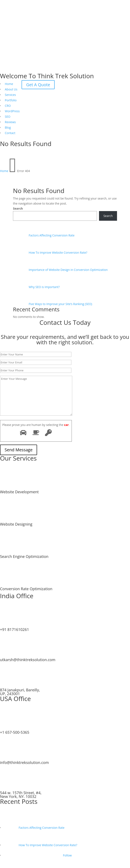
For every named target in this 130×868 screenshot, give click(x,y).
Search (18, 208)
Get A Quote (38, 85)
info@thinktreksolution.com (24, 762)
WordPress (12, 111)
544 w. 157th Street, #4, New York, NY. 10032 (21, 795)
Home (9, 84)
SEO (8, 117)
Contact (10, 133)
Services (10, 95)
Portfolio (11, 100)
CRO (8, 106)
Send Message (19, 450)
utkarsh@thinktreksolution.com (28, 660)
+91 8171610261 (14, 629)
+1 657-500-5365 (15, 732)
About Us (11, 89)
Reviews (10, 122)
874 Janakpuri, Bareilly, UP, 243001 (20, 692)
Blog (8, 127)
